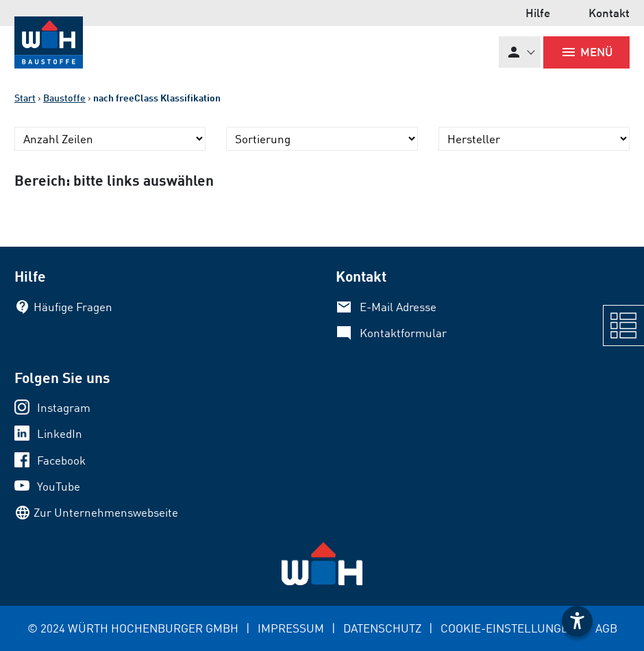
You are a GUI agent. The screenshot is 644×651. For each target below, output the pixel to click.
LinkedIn (60, 433)
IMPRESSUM (291, 628)
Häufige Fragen (73, 307)
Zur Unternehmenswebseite (106, 512)
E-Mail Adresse (398, 307)
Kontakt (609, 13)
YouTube (59, 486)
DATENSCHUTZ (382, 628)
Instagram (64, 407)
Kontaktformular (403, 333)
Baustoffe (64, 98)
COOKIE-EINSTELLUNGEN (508, 628)
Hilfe (538, 13)
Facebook (61, 460)
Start (25, 98)
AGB (606, 628)
